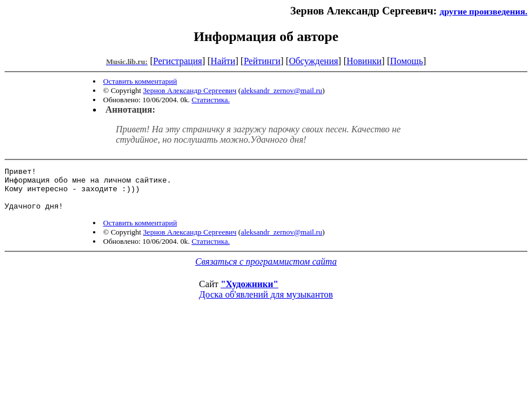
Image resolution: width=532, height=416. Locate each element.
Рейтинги (262, 61)
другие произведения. (483, 11)
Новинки (364, 61)
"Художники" (250, 293)
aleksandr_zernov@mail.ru (282, 90)
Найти (223, 61)
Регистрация (178, 61)
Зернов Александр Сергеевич (190, 90)
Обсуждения (313, 61)
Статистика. (211, 100)
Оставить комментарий (140, 81)
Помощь (406, 61)
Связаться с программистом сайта (266, 270)
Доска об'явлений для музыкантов (266, 303)
